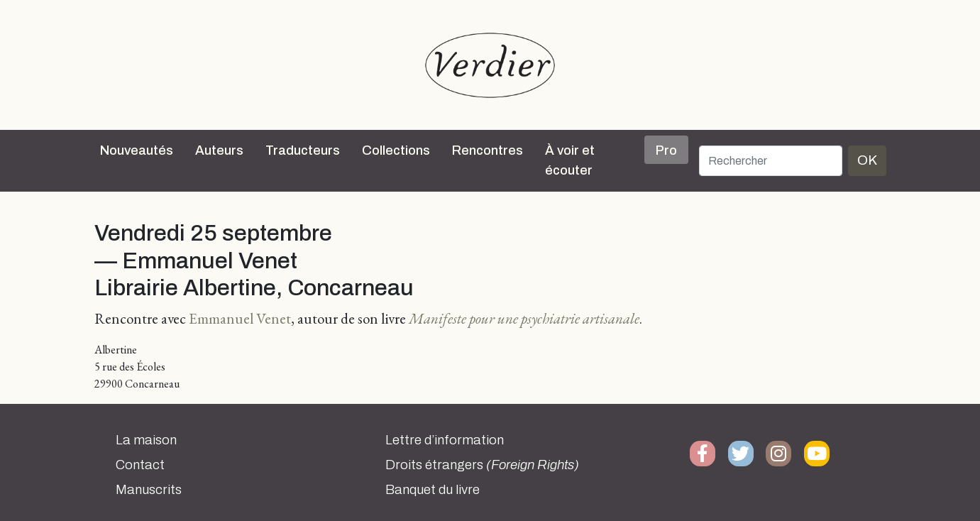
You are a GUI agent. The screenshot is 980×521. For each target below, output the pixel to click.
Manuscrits (149, 490)
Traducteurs (303, 150)
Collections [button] (396, 150)
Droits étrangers (482, 465)
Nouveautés (137, 150)
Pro (666, 150)
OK (867, 160)
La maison (146, 440)
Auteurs (219, 150)
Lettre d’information (445, 440)
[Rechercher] (771, 161)
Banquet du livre (433, 490)
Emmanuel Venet (240, 318)
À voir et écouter (570, 160)
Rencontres (488, 150)
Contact (140, 465)
